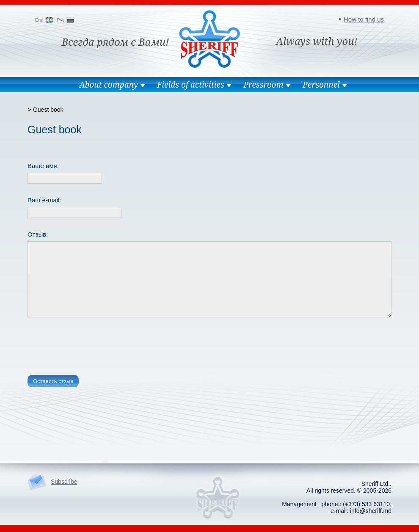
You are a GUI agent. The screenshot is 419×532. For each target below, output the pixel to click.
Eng (39, 20)
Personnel (321, 85)
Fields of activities (191, 85)
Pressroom (263, 85)
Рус (61, 20)
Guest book (48, 110)
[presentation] (92, 348)
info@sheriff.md (371, 511)
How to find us (364, 19)
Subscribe (64, 482)
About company (108, 85)
